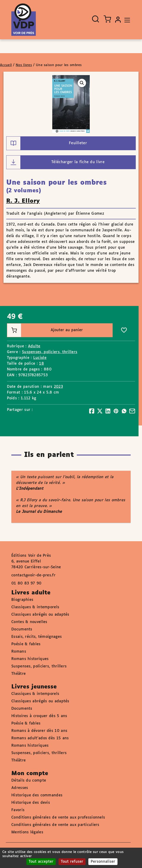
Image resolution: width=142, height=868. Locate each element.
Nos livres (24, 65)
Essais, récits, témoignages (37, 637)
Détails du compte (29, 781)
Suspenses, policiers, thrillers (50, 352)
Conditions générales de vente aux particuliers (55, 825)
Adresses (20, 788)
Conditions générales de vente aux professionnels (58, 818)
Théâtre (19, 674)
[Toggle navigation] (126, 20)
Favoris (18, 810)
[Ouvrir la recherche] (96, 19)
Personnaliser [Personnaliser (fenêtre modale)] (103, 862)
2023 (58, 387)
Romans (19, 652)
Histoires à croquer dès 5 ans (39, 716)
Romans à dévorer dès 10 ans (39, 731)
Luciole (40, 358)
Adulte (34, 346)
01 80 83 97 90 (26, 583)
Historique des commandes (37, 795)
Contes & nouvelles (29, 622)
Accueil (6, 65)
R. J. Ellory (23, 201)
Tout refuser (72, 862)
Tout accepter (41, 862)
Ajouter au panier (45, 330)
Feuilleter (47, 143)
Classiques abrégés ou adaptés (40, 615)
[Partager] (92, 411)
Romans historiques (30, 659)
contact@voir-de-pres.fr (33, 575)
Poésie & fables (26, 644)
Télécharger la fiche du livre (56, 162)
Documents (22, 629)
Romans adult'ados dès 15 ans (40, 738)
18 (42, 364)
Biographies (22, 600)
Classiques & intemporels (35, 607)
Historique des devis (31, 803)
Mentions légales (27, 832)
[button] (82, 83)
